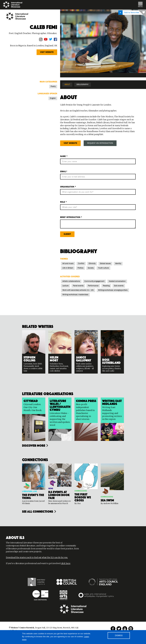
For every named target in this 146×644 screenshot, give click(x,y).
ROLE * (63, 202)
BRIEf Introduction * (71, 217)
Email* (64, 172)
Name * (64, 156)
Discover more (34, 445)
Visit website (47, 52)
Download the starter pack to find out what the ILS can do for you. (37, 558)
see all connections (38, 511)
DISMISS (119, 636)
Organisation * (68, 187)
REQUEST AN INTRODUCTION (100, 143)
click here (66, 563)
